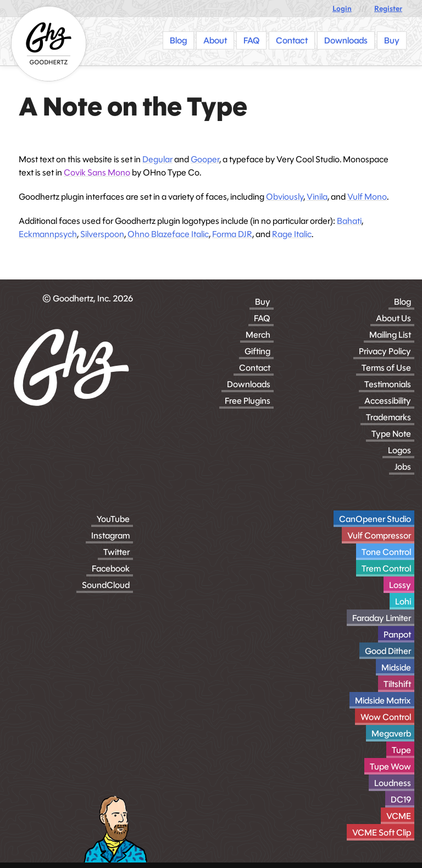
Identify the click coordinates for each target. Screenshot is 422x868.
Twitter (116, 552)
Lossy (400, 585)
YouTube (113, 519)
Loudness (393, 783)
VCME (399, 816)
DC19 (401, 800)
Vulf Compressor (379, 535)
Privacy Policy (385, 351)
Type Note (391, 434)
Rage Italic (292, 234)
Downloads (249, 384)
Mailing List (390, 335)
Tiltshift (397, 684)
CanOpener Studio (375, 519)
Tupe (401, 750)
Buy (263, 302)
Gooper (205, 159)
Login (342, 9)
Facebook (111, 568)
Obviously (285, 197)
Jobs (403, 467)
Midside (396, 668)
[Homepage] (49, 44)
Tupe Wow (390, 767)
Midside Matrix (383, 701)
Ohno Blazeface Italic (168, 234)
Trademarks (388, 417)
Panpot (397, 634)
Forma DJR (232, 234)
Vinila (317, 197)
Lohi (403, 601)
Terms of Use (386, 368)
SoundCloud (106, 585)
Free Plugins (248, 401)
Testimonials (388, 384)
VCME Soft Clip (382, 833)
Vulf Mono (367, 197)
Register (388, 9)
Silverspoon (102, 234)
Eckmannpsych (48, 234)
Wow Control (386, 717)
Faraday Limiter (382, 618)
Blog (402, 302)
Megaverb (391, 734)
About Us (393, 318)
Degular (157, 159)
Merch (258, 335)
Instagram (110, 535)
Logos (399, 450)
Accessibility (388, 401)
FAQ (262, 318)
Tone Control (386, 552)
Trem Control (386, 568)
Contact (255, 368)
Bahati (349, 221)
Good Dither (388, 651)
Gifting (257, 351)
